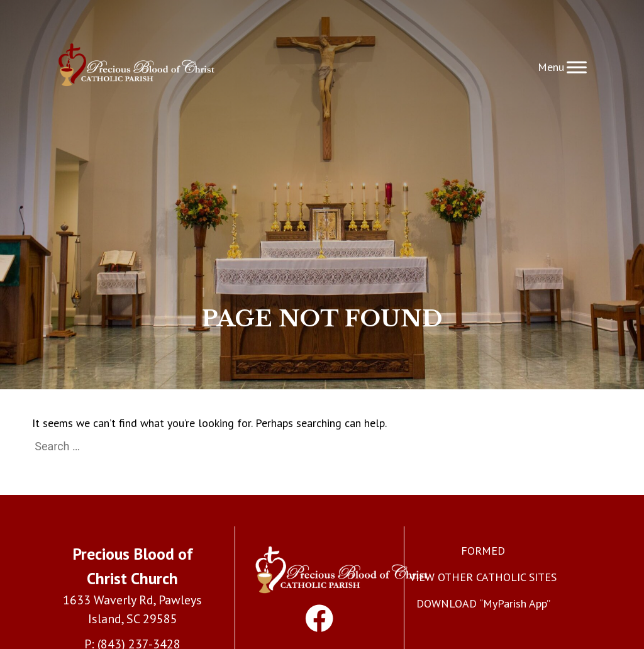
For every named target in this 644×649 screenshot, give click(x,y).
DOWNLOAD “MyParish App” (483, 603)
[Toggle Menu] (577, 67)
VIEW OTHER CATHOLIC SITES (483, 577)
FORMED (483, 551)
